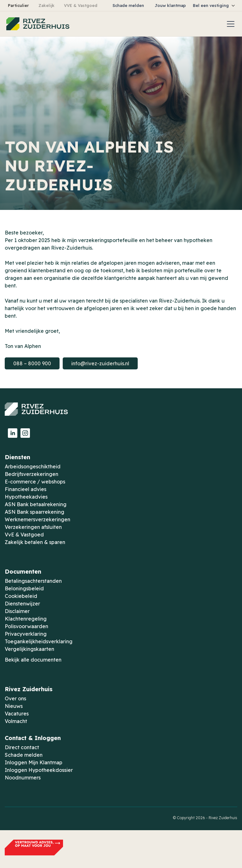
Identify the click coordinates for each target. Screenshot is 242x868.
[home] (38, 24)
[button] (214, 6)
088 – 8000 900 (32, 363)
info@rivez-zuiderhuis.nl (100, 363)
